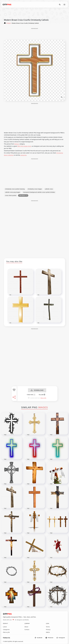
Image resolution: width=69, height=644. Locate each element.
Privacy (48, 630)
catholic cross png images (13, 192)
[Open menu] (64, 5)
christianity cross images (35, 189)
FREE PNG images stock (24, 146)
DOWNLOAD (37, 390)
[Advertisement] (34, 34)
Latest (5, 627)
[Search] (60, 5)
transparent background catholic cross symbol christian (39, 192)
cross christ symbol (11, 195)
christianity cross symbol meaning (15, 189)
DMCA (48, 632)
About (26, 627)
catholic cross (49, 189)
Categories (6, 630)
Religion (17, 144)
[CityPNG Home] (7, 5)
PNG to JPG (6, 632)
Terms (48, 627)
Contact (27, 630)
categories (23, 155)
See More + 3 (23, 195)
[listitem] (39, 638)
